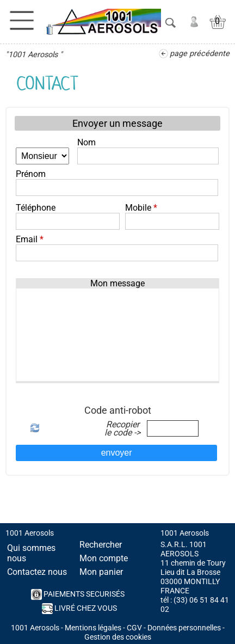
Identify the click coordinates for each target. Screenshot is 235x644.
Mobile (141, 208)
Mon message (117, 283)
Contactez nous (37, 572)
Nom (86, 142)
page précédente (200, 54)
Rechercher (101, 545)
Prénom (31, 174)
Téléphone (36, 208)
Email (30, 239)
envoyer (117, 453)
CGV (134, 628)
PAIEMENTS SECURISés (78, 594)
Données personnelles (184, 628)
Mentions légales (93, 628)
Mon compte (104, 558)
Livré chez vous (79, 609)
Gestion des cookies (118, 637)
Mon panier (101, 572)
